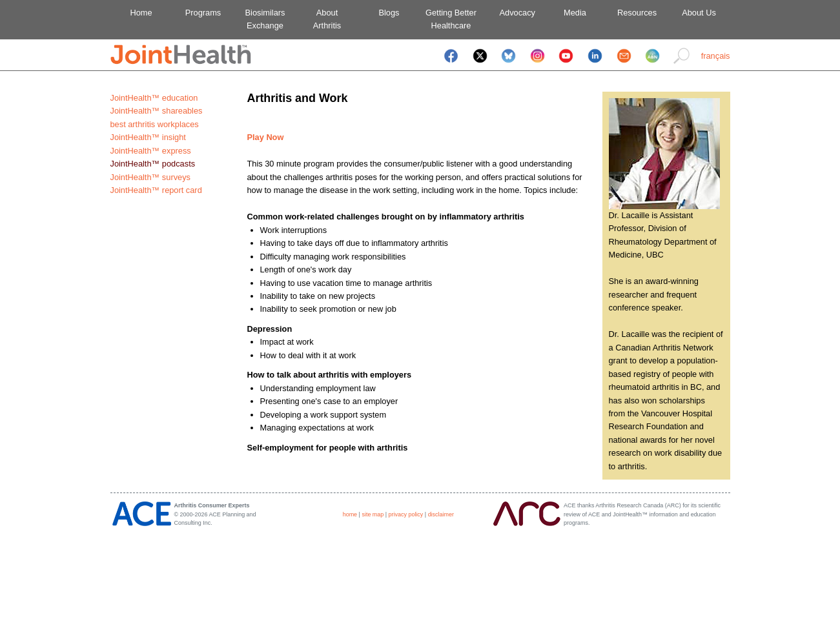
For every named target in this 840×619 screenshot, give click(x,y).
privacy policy (406, 514)
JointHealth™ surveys (150, 177)
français (716, 56)
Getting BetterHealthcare (451, 19)
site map (373, 514)
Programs (203, 13)
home (350, 514)
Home (141, 13)
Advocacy (513, 13)
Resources (637, 13)
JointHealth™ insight (148, 137)
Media (575, 13)
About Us (699, 13)
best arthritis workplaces (155, 124)
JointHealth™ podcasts (153, 164)
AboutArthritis (327, 19)
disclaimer (441, 514)
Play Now (266, 137)
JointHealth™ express (151, 151)
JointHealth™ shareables (157, 111)
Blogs (389, 13)
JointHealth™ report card (156, 190)
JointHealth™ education (154, 98)
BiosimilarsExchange (265, 19)
